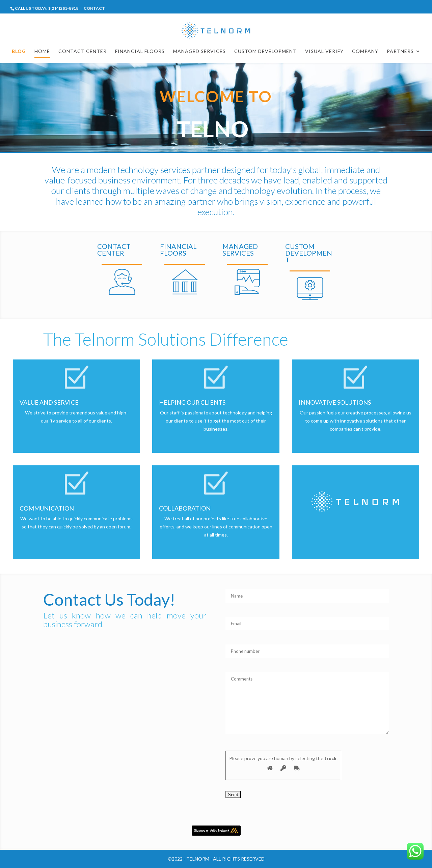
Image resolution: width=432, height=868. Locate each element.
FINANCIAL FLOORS (140, 51)
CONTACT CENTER (83, 51)
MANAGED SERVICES (199, 51)
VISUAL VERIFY (324, 51)
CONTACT (94, 8)
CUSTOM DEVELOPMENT (265, 51)
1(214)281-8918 (63, 8)
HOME (42, 51)
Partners (400, 51)
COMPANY (365, 51)
